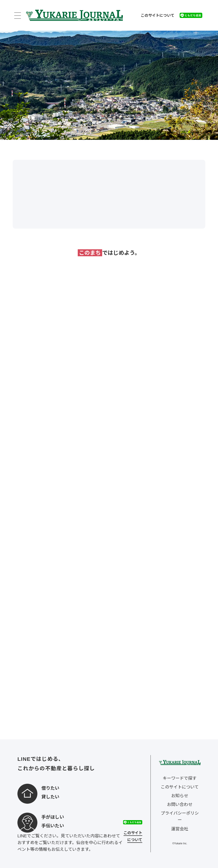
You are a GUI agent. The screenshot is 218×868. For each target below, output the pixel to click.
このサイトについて (158, 15)
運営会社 (180, 829)
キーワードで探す (180, 778)
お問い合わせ (180, 805)
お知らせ (180, 796)
